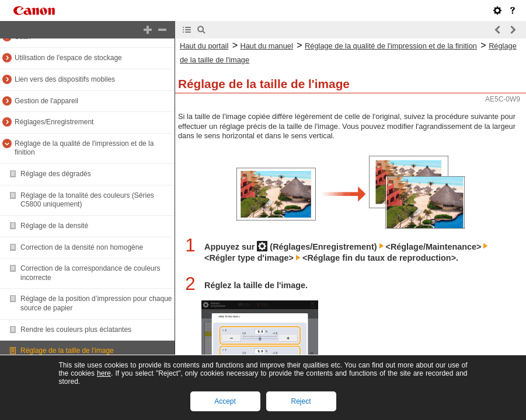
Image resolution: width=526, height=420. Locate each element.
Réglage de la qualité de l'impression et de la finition (391, 46)
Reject (301, 401)
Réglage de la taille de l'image (67, 351)
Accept (225, 401)
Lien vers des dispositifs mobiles (65, 79)
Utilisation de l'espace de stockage (68, 58)
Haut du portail (204, 46)
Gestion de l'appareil (46, 101)
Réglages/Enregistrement (54, 122)
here (104, 373)
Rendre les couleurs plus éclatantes (76, 330)
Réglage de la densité (54, 226)
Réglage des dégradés (56, 174)
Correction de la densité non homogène (82, 247)
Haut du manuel (266, 46)
